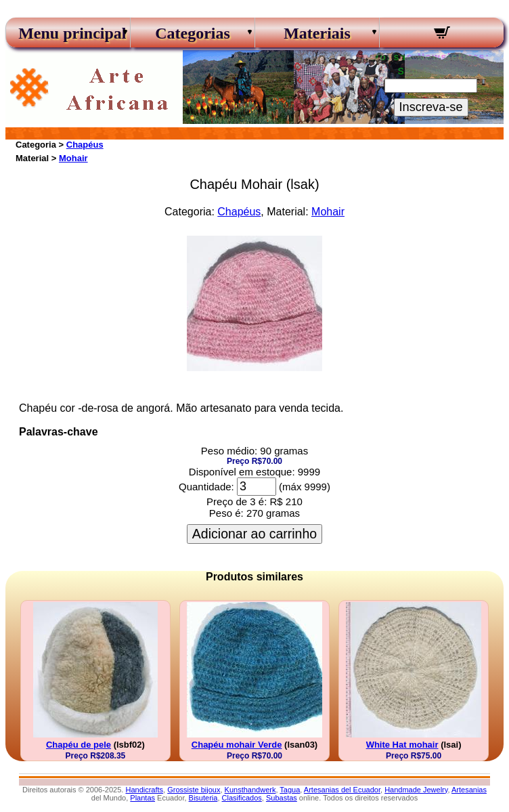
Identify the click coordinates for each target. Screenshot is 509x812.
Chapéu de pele (79, 745)
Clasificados (242, 798)
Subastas (282, 798)
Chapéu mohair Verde (237, 745)
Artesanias (469, 790)
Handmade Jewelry (416, 790)
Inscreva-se (431, 107)
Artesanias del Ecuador (342, 790)
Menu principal (68, 33)
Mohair (73, 158)
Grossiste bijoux (194, 790)
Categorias (193, 33)
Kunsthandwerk (250, 790)
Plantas (142, 798)
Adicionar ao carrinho (255, 534)
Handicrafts (144, 790)
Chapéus (85, 145)
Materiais (317, 33)
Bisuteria (203, 798)
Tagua (290, 790)
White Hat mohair (402, 745)
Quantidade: (206, 487)
